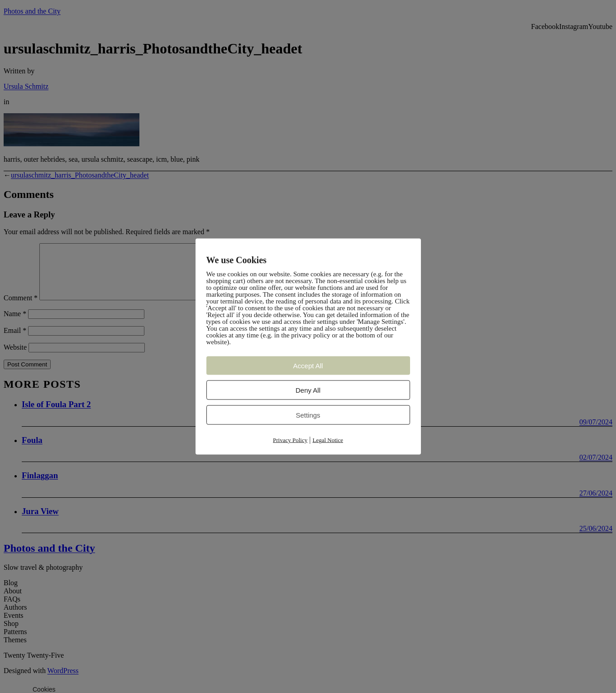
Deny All (308, 390)
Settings (308, 415)
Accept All (308, 366)
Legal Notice (328, 440)
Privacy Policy (290, 440)
